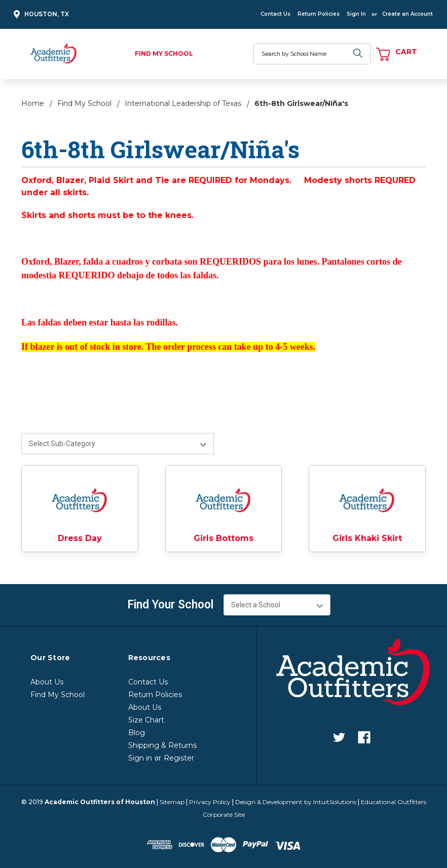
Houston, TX (40, 14)
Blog (137, 733)
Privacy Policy (210, 802)
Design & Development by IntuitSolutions (296, 802)
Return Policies (319, 14)
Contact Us (275, 14)
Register (179, 758)
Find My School (164, 53)
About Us (47, 682)
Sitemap (172, 802)
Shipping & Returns (162, 745)
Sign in (140, 758)
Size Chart (146, 720)
